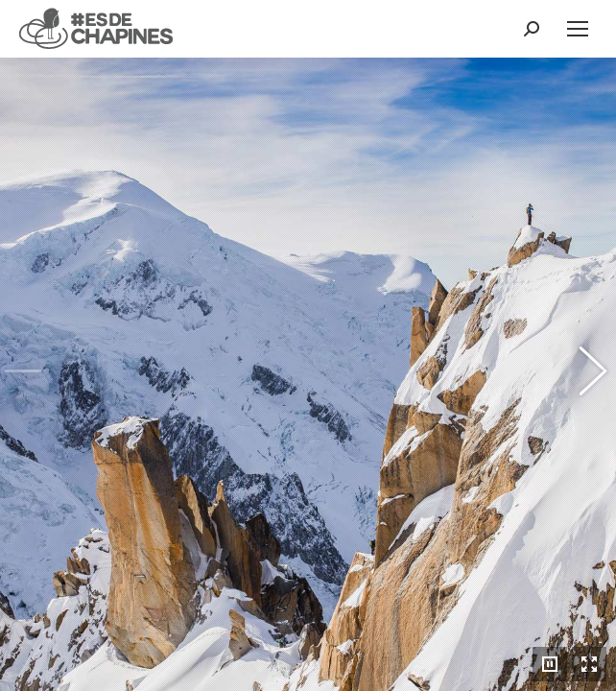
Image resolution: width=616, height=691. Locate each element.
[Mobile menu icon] (578, 29)
